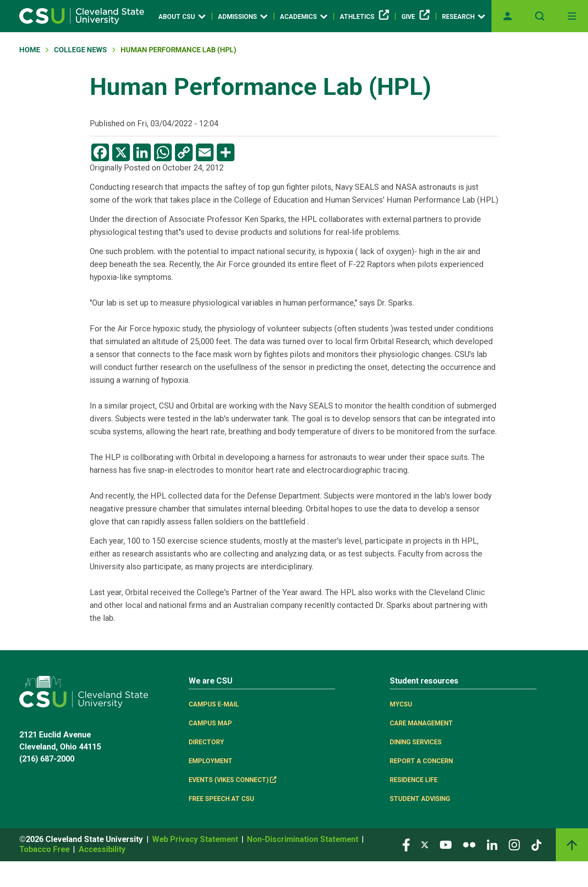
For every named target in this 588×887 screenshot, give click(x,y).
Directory (206, 742)
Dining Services (416, 742)
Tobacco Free (45, 849)
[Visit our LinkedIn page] (492, 844)
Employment (211, 761)
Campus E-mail (214, 704)
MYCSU (401, 704)
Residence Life (414, 780)
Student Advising (420, 799)
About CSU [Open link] (182, 16)
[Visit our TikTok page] (536, 844)
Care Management (421, 723)
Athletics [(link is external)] (364, 17)
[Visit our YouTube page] (446, 844)
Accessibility (102, 849)
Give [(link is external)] (415, 17)
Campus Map (210, 723)
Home (30, 50)
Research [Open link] (464, 16)
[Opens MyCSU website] (508, 16)
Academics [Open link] (304, 16)
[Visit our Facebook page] (406, 844)
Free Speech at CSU (221, 799)
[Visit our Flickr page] (469, 844)
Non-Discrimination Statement (304, 839)
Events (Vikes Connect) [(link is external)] (232, 780)
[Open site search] (540, 16)
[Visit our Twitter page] (425, 844)
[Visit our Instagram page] (514, 844)
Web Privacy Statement (196, 839)
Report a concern (421, 761)
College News (80, 50)
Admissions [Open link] (243, 16)
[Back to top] (572, 845)
